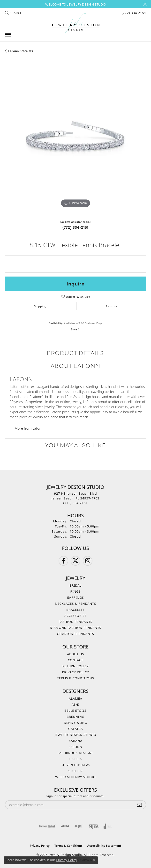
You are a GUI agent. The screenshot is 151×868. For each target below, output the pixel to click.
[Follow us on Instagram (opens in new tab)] (88, 561)
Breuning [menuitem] (75, 717)
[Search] (14, 13)
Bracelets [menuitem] (75, 610)
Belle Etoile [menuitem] (75, 711)
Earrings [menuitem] (76, 598)
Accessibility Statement (104, 846)
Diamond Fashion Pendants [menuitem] (75, 628)
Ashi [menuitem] (76, 704)
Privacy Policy (76, 672)
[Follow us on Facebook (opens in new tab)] (63, 561)
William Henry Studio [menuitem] (75, 777)
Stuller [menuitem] (75, 771)
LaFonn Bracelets (21, 51)
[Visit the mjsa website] (94, 826)
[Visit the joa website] (108, 826)
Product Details (75, 352)
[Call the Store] (76, 503)
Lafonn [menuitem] (76, 747)
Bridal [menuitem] (75, 585)
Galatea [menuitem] (75, 729)
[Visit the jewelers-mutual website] (47, 826)
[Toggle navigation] (8, 35)
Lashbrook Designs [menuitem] (76, 753)
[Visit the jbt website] (79, 826)
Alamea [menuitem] (75, 698)
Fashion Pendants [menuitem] (76, 622)
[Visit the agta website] (65, 826)
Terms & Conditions (76, 678)
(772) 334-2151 (75, 227)
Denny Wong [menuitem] (76, 723)
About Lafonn (75, 365)
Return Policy (76, 666)
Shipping (40, 306)
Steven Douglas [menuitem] (75, 765)
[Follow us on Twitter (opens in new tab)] (75, 561)
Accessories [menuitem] (75, 616)
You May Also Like (75, 445)
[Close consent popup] (94, 860)
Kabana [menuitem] (75, 741)
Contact (75, 660)
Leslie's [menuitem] (75, 759)
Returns (111, 306)
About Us (75, 654)
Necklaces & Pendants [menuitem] (75, 604)
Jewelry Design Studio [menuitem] (75, 735)
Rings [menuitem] (76, 591)
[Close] (145, 4)
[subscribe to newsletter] (139, 805)
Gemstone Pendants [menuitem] (75, 634)
